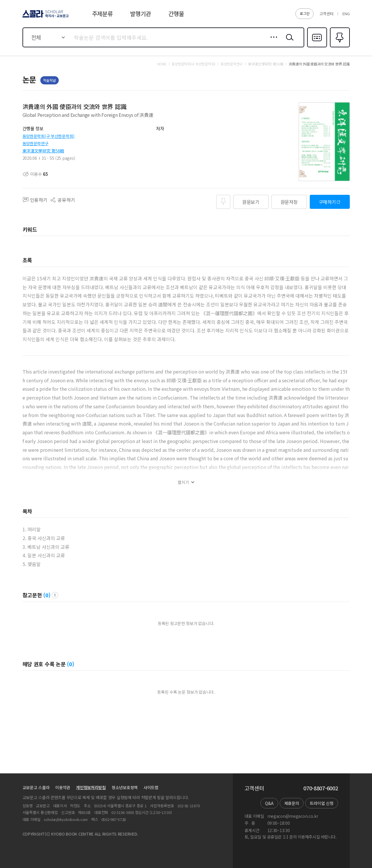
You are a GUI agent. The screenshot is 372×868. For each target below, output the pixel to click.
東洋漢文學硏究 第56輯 (43, 151)
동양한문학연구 (36, 143)
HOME (162, 64)
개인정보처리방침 (91, 787)
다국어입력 (317, 47)
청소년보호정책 (125, 787)
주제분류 (102, 14)
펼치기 (183, 482)
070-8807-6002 (321, 788)
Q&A (269, 803)
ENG (346, 14)
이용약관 (63, 787)
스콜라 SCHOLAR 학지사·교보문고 (45, 17)
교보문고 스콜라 (36, 787)
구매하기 (327, 202)
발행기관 (140, 14)
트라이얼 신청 (321, 803)
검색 (288, 42)
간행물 (176, 14)
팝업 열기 (55, 595)
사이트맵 (151, 787)
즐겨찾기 (339, 47)
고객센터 (326, 14)
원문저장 (289, 202)
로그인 (304, 13)
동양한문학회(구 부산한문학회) (49, 136)
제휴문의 (292, 803)
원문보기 (251, 202)
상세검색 (272, 42)
